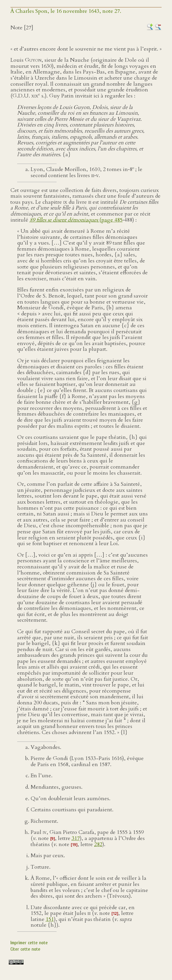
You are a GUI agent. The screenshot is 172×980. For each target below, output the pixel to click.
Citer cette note (25, 949)
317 (76, 838)
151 (50, 919)
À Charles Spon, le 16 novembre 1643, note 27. (66, 11)
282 (98, 844)
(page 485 (76, 220)
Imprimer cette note (29, 943)
